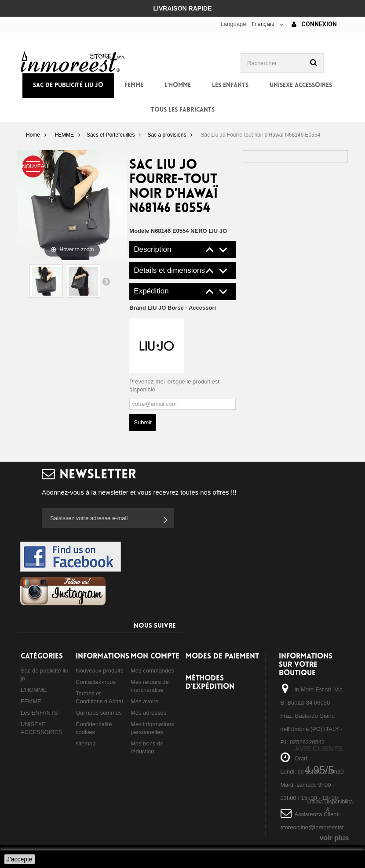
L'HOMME (178, 85)
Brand (173, 308)
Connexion (314, 24)
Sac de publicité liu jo (68, 85)
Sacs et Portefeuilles (111, 135)
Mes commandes (152, 671)
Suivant (106, 281)
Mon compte (155, 656)
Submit (142, 422)
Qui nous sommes (99, 713)
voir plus (334, 838)
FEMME (134, 85)
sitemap (86, 743)
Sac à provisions (167, 135)
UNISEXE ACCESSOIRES (301, 85)
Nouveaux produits (99, 671)
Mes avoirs (144, 701)
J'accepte (20, 859)
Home (33, 135)
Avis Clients (319, 749)
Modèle (139, 231)
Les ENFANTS (230, 85)
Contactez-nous (96, 682)
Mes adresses (148, 713)
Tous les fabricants (183, 110)
